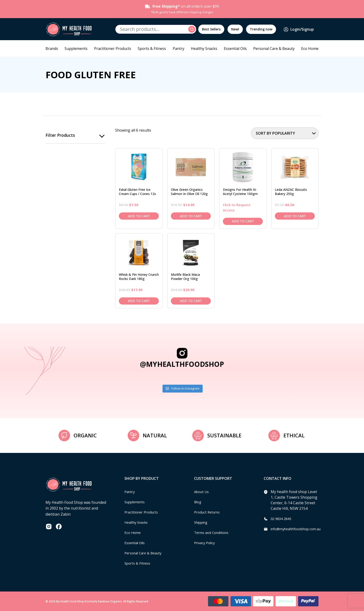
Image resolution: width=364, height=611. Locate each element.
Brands (52, 49)
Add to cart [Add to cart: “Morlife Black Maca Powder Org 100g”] (191, 301)
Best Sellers (211, 29)
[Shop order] (285, 133)
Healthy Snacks (204, 49)
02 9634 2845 (282, 519)
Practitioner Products (113, 49)
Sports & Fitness (152, 49)
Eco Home (310, 49)
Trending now (261, 29)
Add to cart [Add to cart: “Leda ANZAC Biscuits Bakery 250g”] (295, 216)
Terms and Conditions (213, 533)
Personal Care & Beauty (274, 49)
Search (192, 29)
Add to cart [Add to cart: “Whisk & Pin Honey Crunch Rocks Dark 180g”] (139, 301)
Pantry (179, 49)
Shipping (202, 522)
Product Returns (208, 512)
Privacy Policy (206, 543)
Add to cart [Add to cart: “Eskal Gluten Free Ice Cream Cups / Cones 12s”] (139, 216)
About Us (202, 492)
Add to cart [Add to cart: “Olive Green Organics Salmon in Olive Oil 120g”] (191, 216)
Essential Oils (235, 49)
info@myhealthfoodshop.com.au (299, 529)
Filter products (60, 135)
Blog (198, 502)
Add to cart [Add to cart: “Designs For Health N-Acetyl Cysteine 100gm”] (243, 221)
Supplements (76, 49)
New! (235, 29)
